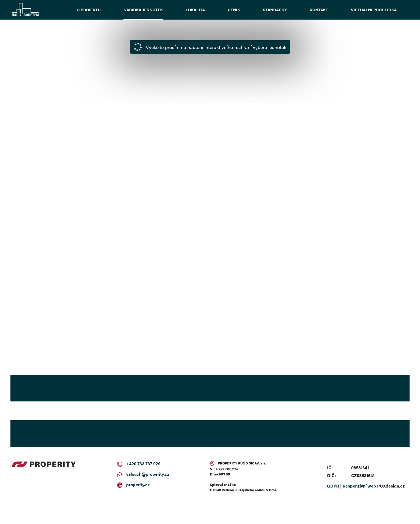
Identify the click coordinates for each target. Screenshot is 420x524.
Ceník (234, 10)
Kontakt (319, 10)
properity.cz (138, 484)
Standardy (275, 10)
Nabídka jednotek (143, 10)
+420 (131, 464)
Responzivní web (359, 486)
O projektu (89, 10)
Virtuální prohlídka (374, 10)
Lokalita (195, 10)
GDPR (333, 486)
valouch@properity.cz (148, 474)
